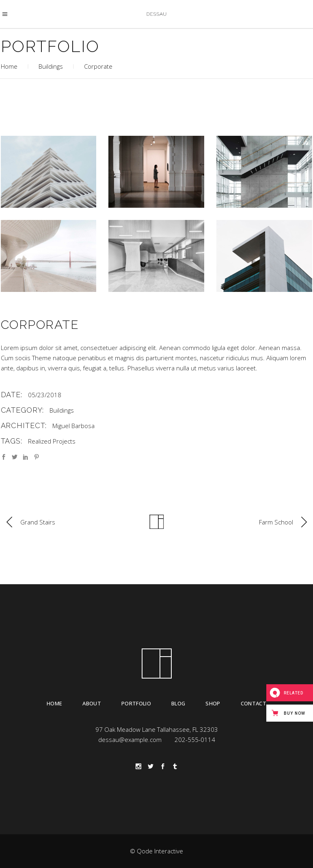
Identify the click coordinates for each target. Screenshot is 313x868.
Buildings (51, 66)
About (92, 703)
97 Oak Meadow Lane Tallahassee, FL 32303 (157, 729)
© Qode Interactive (156, 851)
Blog (178, 703)
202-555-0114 (195, 740)
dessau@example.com (130, 740)
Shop (213, 703)
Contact (254, 703)
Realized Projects (52, 441)
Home (9, 66)
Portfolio (136, 703)
